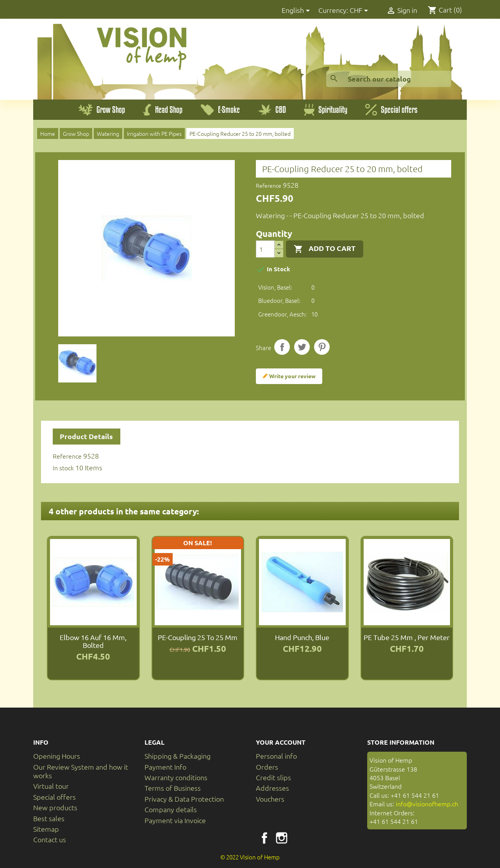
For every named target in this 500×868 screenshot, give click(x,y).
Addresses (272, 788)
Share (282, 347)
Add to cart (325, 249)
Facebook (264, 838)
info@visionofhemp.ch (427, 804)
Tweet (302, 347)
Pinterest (322, 347)
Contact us (50, 839)
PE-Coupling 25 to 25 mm (198, 637)
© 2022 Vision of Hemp (250, 857)
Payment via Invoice (175, 820)
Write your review (289, 376)
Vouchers (270, 799)
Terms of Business (173, 788)
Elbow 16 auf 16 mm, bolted (93, 641)
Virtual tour (51, 786)
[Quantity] (265, 249)
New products (55, 807)
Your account (281, 742)
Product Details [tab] (86, 436)
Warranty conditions (176, 777)
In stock (63, 468)
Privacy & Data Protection (184, 799)
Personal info (276, 756)
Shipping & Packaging (178, 756)
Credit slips (273, 777)
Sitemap (46, 829)
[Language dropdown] (297, 11)
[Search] (389, 79)
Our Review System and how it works (81, 771)
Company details (171, 809)
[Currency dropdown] (360, 11)
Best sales (49, 818)
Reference (269, 185)
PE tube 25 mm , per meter (407, 637)
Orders (267, 767)
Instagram (282, 838)
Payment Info (165, 767)
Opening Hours (57, 756)
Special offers (54, 797)
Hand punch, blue (302, 637)
